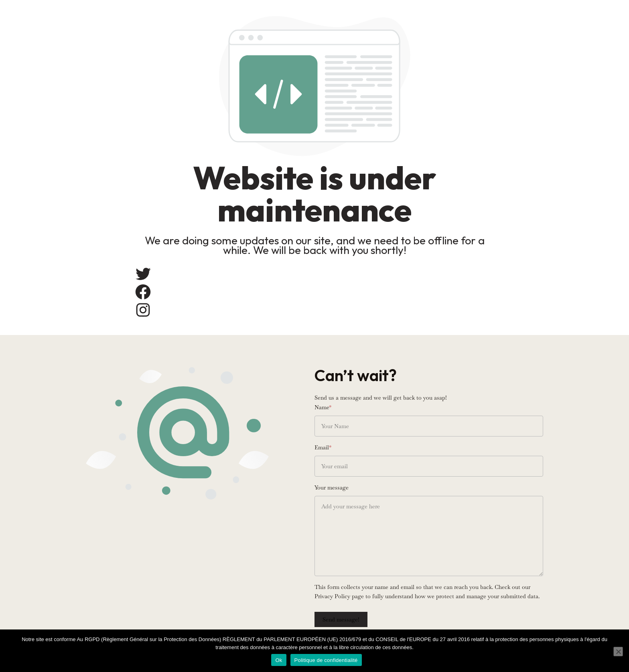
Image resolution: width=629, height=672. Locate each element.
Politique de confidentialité (326, 660)
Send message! (341, 619)
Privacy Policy (332, 596)
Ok (279, 660)
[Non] (618, 652)
